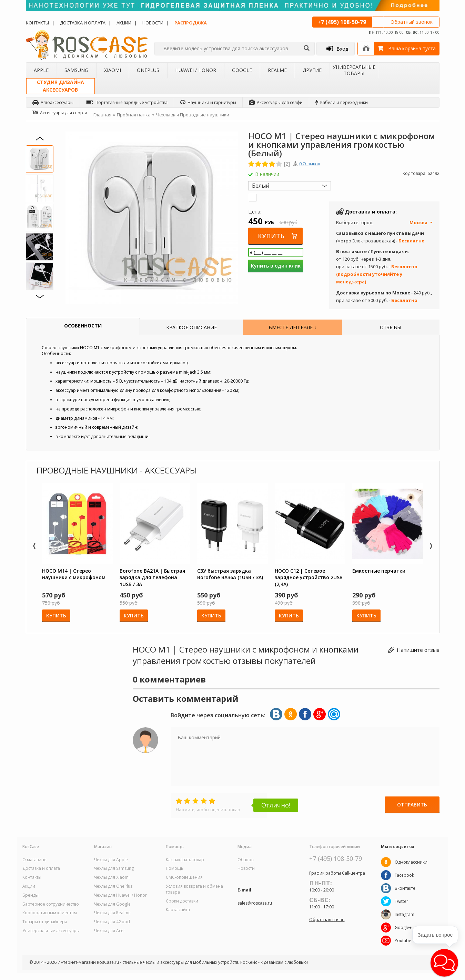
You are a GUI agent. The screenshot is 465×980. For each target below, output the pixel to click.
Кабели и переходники (342, 102)
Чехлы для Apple (111, 860)
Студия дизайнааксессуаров (60, 86)
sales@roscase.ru (255, 903)
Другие (312, 70)
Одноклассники (411, 862)
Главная (102, 115)
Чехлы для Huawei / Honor (120, 895)
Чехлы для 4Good (112, 922)
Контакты (37, 23)
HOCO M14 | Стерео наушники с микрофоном (74, 574)
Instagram (405, 914)
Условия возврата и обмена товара (194, 889)
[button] (444, 963)
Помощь (175, 868)
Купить (271, 236)
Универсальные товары (354, 70)
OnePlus (148, 70)
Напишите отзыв (418, 650)
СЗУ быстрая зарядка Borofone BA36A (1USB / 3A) (230, 574)
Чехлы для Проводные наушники (193, 115)
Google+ (403, 927)
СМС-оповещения (184, 877)
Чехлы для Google (112, 904)
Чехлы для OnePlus (113, 886)
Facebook (404, 875)
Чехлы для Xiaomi (112, 877)
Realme (277, 70)
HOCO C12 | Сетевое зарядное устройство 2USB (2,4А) (309, 577)
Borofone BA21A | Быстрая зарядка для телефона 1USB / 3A (152, 577)
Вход (337, 49)
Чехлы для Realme (112, 913)
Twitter (401, 901)
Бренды (31, 895)
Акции (124, 23)
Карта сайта (178, 910)
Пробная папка (134, 115)
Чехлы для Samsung (114, 868)
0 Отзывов (310, 164)
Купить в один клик (276, 266)
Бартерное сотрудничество (51, 904)
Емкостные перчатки (379, 571)
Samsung (76, 70)
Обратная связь (327, 919)
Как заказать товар (185, 860)
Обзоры (246, 860)
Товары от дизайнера (45, 922)
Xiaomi (113, 70)
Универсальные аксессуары (51, 931)
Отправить (412, 805)
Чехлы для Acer (110, 931)
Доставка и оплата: (371, 212)
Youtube (403, 941)
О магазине (34, 860)
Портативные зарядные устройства (127, 102)
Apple (41, 70)
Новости (153, 23)
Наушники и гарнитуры (208, 102)
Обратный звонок (412, 22)
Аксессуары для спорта (60, 113)
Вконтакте (405, 888)
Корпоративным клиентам (50, 913)
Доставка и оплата (83, 23)
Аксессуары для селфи (276, 102)
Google (242, 70)
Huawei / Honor (196, 70)
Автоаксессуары (53, 102)
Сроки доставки (182, 901)
